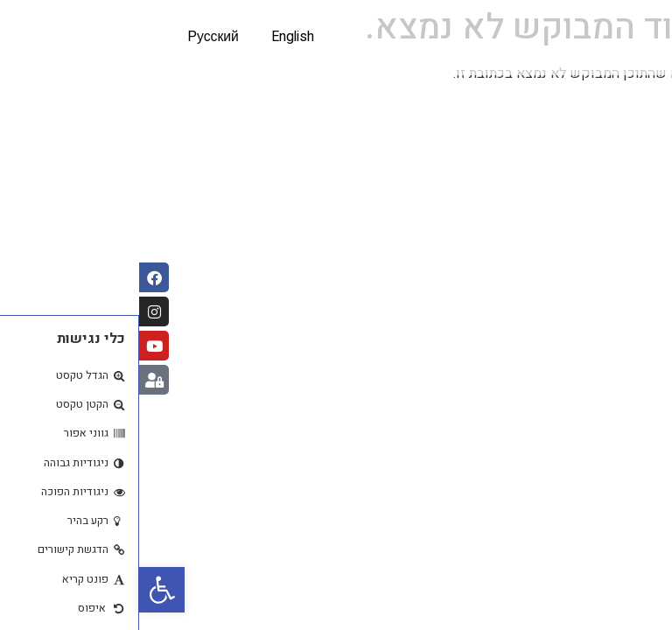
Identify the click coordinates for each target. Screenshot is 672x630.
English (156, 38)
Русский (72, 38)
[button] (23, 590)
